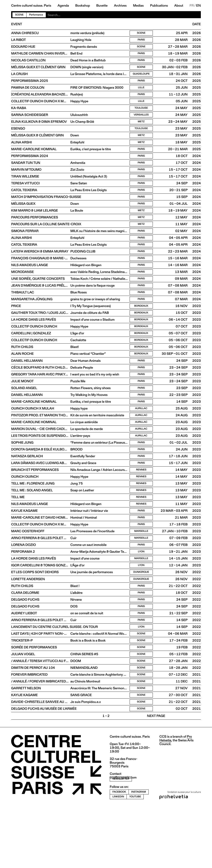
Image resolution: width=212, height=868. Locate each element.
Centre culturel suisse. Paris (31, 6)
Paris (141, 41)
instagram (139, 853)
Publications (159, 6)
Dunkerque (141, 621)
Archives (120, 6)
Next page (156, 777)
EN (199, 6)
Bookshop (83, 6)
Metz (141, 130)
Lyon (141, 599)
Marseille (141, 576)
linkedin (118, 858)
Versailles (141, 123)
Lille (141, 93)
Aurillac (141, 442)
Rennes (141, 509)
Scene (19, 15)
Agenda (63, 6)
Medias (138, 6)
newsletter (121, 840)
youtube (135, 858)
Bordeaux (141, 331)
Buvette (102, 6)
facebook (119, 853)
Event (17, 24)
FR (192, 6)
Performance (36, 15)
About (179, 6)
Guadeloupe (141, 78)
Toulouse (141, 115)
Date (197, 24)
